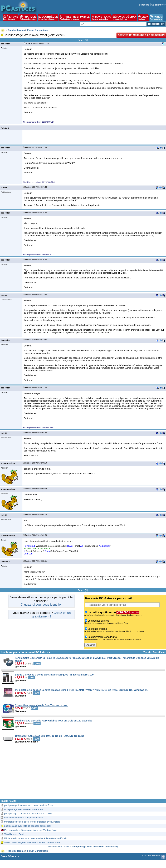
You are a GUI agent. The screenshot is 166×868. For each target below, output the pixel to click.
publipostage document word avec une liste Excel (29, 805)
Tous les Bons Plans (154, 652)
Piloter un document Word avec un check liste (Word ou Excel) (35, 838)
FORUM (156, 17)
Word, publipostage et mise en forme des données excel (32, 842)
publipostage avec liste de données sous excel (27, 826)
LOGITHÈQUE (48, 17)
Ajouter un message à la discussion (141, 35)
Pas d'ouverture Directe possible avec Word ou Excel (31, 830)
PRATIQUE (28, 17)
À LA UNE (11, 17)
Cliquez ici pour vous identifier (41, 605)
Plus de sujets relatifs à (83, 847)
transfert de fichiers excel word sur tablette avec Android (32, 822)
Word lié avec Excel (14, 834)
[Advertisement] (83, 775)
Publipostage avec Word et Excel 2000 (24, 809)
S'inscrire (144, 5)
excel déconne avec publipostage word (24, 818)
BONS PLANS (101, 17)
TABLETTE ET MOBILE (75, 17)
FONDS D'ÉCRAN (125, 17)
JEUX (143, 17)
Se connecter (158, 5)
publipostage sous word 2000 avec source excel (28, 814)
